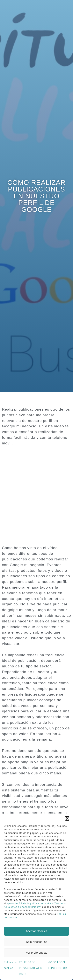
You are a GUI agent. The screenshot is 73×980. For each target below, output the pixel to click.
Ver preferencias (36, 953)
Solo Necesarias (36, 942)
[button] (67, 818)
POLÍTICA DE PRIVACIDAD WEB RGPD (30, 968)
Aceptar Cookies (36, 931)
